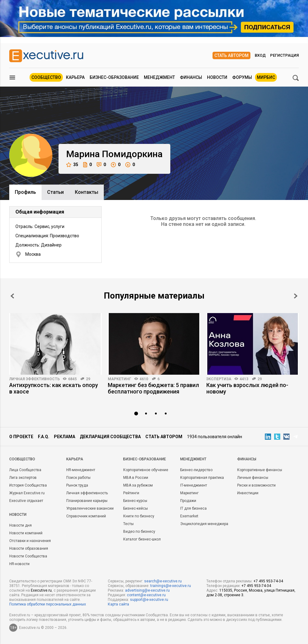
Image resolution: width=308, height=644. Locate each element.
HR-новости (19, 564)
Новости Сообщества (28, 556)
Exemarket (189, 516)
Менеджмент (159, 77)
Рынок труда (77, 485)
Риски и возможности (256, 485)
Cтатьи (55, 192)
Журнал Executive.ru (27, 493)
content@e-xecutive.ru (146, 595)
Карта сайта (118, 604)
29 (88, 379)
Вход (260, 55)
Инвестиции (248, 493)
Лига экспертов (23, 478)
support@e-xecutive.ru (149, 600)
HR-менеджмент (81, 470)
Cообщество (22, 459)
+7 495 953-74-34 (268, 581)
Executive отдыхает (26, 501)
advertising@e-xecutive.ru (147, 590)
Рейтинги (131, 493)
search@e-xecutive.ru (163, 581)
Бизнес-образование (114, 77)
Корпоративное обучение (146, 470)
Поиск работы (78, 478)
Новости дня (20, 525)
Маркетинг (120, 379)
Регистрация (284, 55)
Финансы (191, 77)
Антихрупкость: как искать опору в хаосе (54, 388)
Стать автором (231, 55)
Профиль (25, 192)
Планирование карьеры (87, 501)
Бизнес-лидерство (196, 470)
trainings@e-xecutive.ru (171, 586)
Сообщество (46, 77)
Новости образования (29, 548)
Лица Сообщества (25, 470)
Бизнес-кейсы (136, 508)
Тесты (128, 524)
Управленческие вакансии (90, 508)
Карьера (75, 77)
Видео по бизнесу (139, 532)
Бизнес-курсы (135, 501)
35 (72, 165)
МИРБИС (266, 77)
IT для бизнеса (193, 508)
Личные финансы (253, 478)
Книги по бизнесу (139, 516)
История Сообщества (28, 485)
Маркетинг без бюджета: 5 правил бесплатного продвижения (153, 388)
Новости (217, 77)
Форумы (242, 77)
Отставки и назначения (30, 541)
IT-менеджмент (194, 485)
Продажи (188, 501)
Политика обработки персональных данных (48, 604)
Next (296, 296)
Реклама (65, 437)
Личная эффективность (34, 379)
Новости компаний (26, 533)
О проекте (21, 437)
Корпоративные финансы (260, 470)
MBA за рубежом (138, 485)
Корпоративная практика (202, 478)
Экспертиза (219, 379)
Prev (12, 296)
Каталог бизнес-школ (142, 539)
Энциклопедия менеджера (204, 524)
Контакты (87, 192)
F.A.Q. (44, 437)
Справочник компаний (86, 516)
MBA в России (136, 478)
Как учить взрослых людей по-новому (247, 388)
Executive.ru (41, 590)
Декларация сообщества (110, 437)
